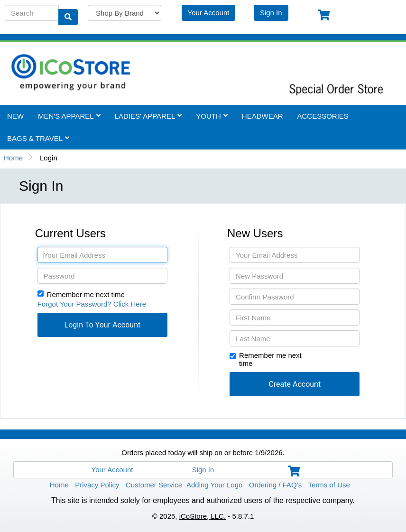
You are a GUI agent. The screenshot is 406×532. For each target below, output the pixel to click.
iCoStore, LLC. (203, 516)
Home (13, 158)
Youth (212, 116)
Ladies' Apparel (148, 116)
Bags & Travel (38, 138)
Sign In (271, 13)
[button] (102, 325)
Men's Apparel (69, 116)
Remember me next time (86, 294)
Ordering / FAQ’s (275, 485)
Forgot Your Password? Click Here (92, 304)
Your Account (209, 13)
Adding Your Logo (214, 485)
